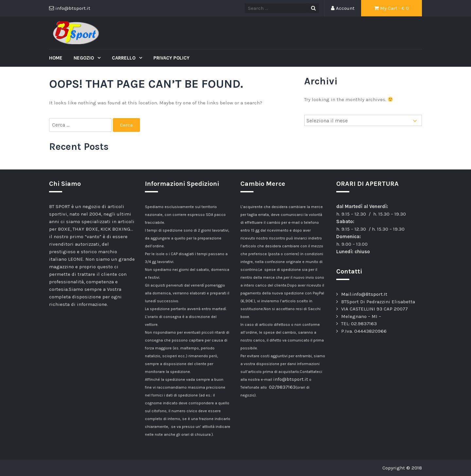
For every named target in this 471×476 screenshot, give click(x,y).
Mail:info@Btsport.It (364, 294)
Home (56, 58)
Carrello (124, 58)
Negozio (84, 58)
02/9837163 (282, 387)
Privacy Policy (171, 58)
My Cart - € (392, 8)
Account (343, 8)
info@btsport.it (291, 379)
